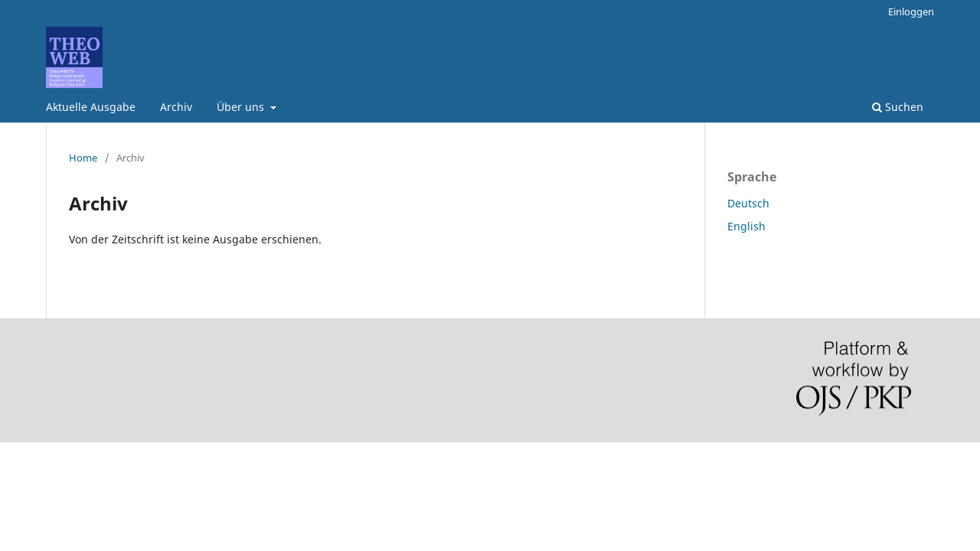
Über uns (242, 107)
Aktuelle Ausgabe (91, 107)
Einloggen (911, 11)
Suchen (898, 107)
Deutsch (748, 203)
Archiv (176, 107)
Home (83, 158)
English (746, 226)
